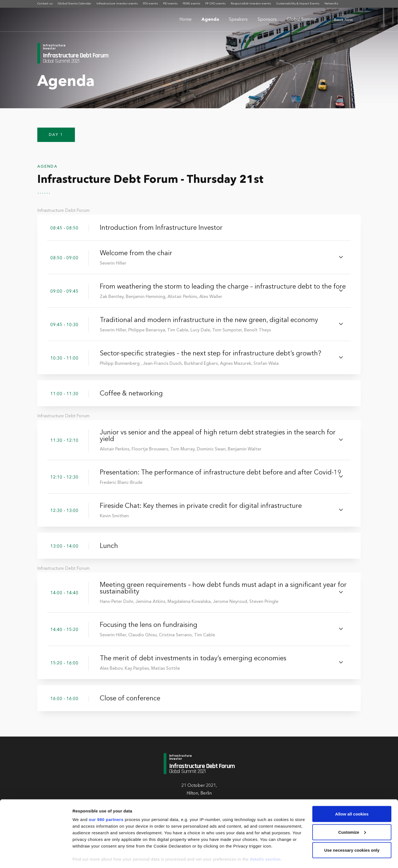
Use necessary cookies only (352, 827)
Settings (81, 857)
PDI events (150, 4)
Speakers (238, 20)
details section (265, 836)
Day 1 (56, 137)
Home (185, 20)
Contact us (45, 4)
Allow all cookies (352, 791)
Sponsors (267, 20)
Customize (352, 809)
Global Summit (301, 20)
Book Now (343, 20)
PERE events (191, 4)
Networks (331, 4)
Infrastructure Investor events (117, 4)
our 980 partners (106, 796)
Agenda (210, 20)
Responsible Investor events (251, 4)
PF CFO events (215, 4)
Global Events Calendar (74, 4)
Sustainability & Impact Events (298, 4)
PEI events (170, 4)
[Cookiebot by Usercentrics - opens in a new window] (36, 857)
